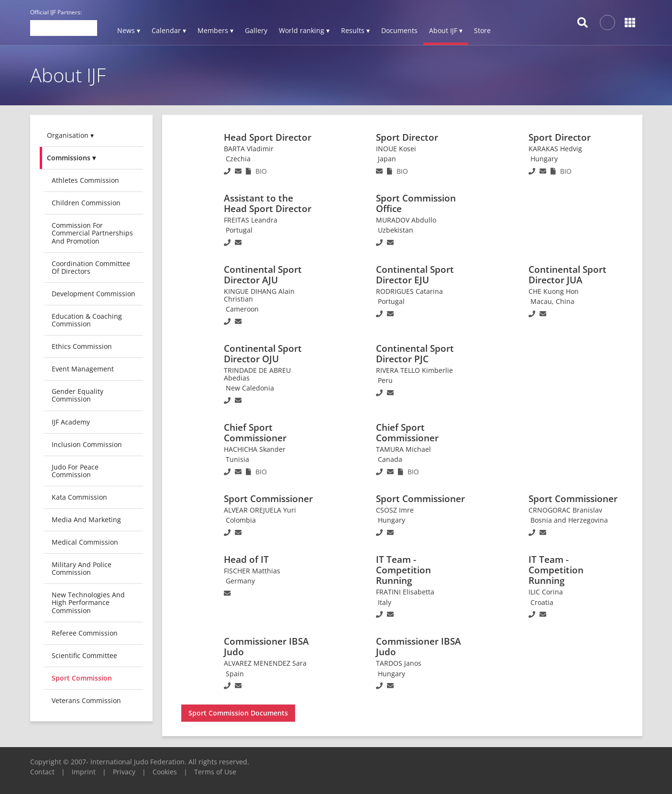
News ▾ (129, 30)
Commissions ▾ (71, 158)
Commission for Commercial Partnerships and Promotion (92, 233)
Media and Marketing (86, 520)
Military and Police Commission (82, 568)
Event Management (83, 369)
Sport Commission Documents (238, 713)
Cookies (165, 772)
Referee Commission (85, 633)
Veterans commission (86, 700)
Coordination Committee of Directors (91, 267)
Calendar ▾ (169, 30)
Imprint (84, 772)
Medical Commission (85, 542)
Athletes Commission (85, 180)
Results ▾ (355, 30)
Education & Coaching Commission (87, 320)
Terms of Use (215, 772)
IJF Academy (71, 422)
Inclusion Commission (87, 444)
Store (482, 30)
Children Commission (86, 203)
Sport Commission (82, 678)
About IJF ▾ (446, 30)
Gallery (256, 30)
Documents (399, 30)
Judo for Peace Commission (75, 471)
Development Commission (94, 294)
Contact (42, 772)
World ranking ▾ (304, 30)
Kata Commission (79, 497)
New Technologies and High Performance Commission (88, 602)
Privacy (124, 772)
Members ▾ (215, 30)
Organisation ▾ (70, 135)
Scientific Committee (84, 655)
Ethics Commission (82, 346)
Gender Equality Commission (77, 395)
